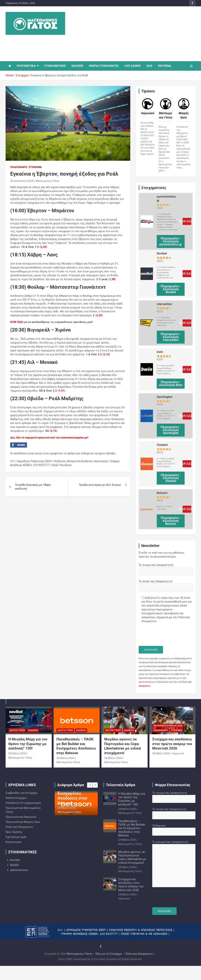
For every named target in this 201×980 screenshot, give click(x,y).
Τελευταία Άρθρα (121, 785)
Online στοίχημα (16, 798)
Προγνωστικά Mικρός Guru (23, 822)
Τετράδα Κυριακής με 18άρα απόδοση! (33, 487)
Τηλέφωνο (174, 829)
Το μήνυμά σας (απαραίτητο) (174, 864)
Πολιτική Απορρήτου (19, 827)
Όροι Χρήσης (14, 832)
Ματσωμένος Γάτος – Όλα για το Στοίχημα (94, 954)
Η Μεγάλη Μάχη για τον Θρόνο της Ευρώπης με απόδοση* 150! (28, 744)
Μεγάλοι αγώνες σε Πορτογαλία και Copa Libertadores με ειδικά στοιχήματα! (123, 746)
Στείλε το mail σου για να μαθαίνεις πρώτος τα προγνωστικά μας (161, 555)
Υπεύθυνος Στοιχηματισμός (23, 803)
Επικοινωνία (13, 842)
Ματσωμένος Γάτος (48, 181)
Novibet (15, 860)
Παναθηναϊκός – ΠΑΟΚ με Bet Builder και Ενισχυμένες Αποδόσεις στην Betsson (76, 746)
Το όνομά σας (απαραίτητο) (166, 568)
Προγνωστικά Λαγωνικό (21, 817)
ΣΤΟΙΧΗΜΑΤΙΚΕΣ (55, 66)
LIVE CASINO (133, 66)
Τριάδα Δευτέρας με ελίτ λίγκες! (100, 485)
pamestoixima (19, 870)
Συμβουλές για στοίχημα (21, 793)
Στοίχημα (35, 167)
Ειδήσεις (33, 730)
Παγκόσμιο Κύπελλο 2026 (168, 726)
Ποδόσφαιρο (19, 167)
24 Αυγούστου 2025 (22, 181)
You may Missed (22, 702)
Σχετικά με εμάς (16, 837)
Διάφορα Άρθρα (71, 785)
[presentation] (167, 635)
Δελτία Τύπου (17, 730)
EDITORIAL (165, 66)
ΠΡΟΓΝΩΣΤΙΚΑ (26, 66)
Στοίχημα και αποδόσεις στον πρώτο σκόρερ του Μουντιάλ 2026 (172, 744)
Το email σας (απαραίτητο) (166, 584)
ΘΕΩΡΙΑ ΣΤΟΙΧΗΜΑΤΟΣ (104, 66)
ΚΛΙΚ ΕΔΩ (16, 322)
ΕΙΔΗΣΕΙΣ (77, 66)
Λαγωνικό (178, 753)
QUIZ (149, 66)
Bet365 (15, 865)
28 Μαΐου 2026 (17, 753)
